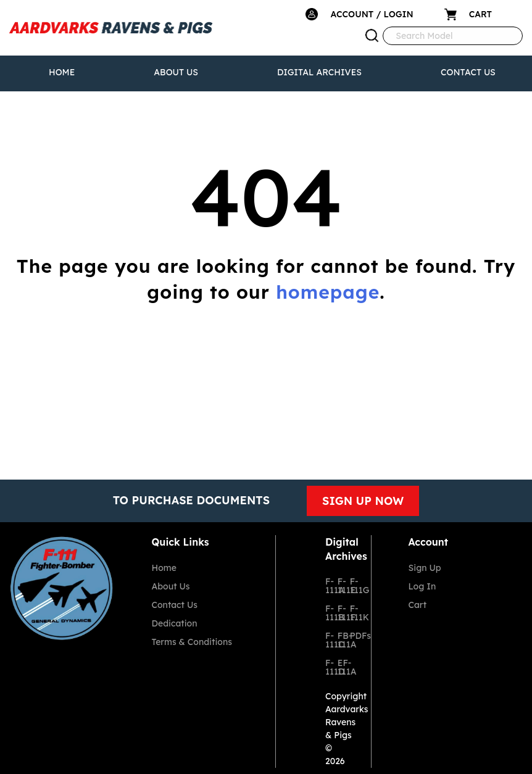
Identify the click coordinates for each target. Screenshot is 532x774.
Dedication (175, 623)
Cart (418, 605)
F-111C (326, 640)
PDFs (351, 636)
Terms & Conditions (192, 642)
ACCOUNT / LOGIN (372, 14)
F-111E (339, 586)
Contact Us (468, 72)
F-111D (326, 667)
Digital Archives (319, 72)
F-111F (339, 613)
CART (480, 14)
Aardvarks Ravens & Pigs (347, 722)
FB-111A (339, 640)
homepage (328, 292)
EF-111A (339, 667)
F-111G (351, 586)
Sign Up (425, 568)
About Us (176, 72)
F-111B (326, 613)
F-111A (326, 586)
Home (62, 72)
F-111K (351, 613)
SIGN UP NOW (363, 501)
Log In (422, 586)
